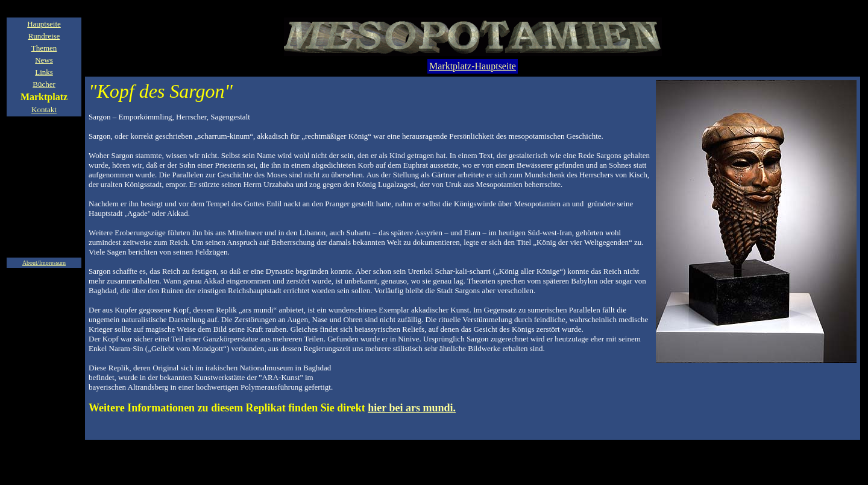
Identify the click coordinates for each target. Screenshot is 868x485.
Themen (44, 48)
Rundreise (44, 36)
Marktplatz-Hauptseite (473, 66)
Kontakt (44, 109)
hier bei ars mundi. (412, 408)
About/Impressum (44, 263)
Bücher (44, 84)
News (44, 60)
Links (44, 72)
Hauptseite (44, 24)
